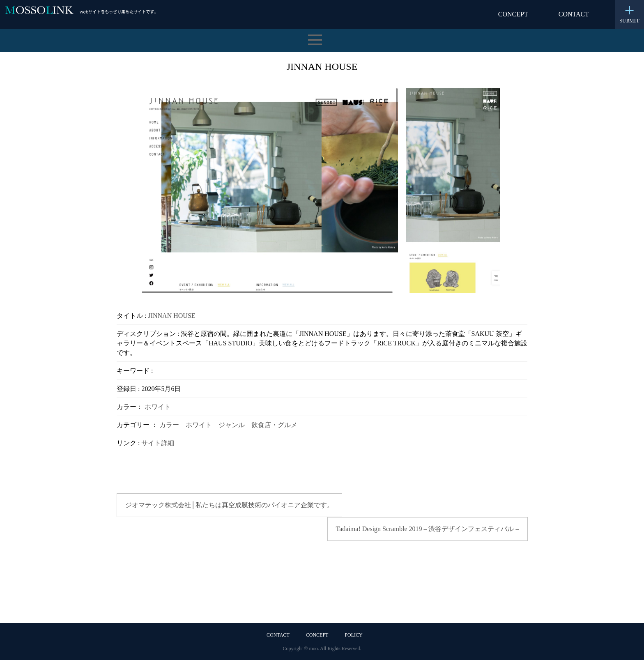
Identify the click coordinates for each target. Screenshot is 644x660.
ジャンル (232, 425)
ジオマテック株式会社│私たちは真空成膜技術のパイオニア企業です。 (229, 505)
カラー (169, 425)
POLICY (353, 635)
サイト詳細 (158, 443)
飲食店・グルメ (274, 425)
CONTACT (574, 14)
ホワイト (158, 407)
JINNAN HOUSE (171, 316)
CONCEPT (513, 14)
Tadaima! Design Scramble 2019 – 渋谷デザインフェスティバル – (428, 529)
